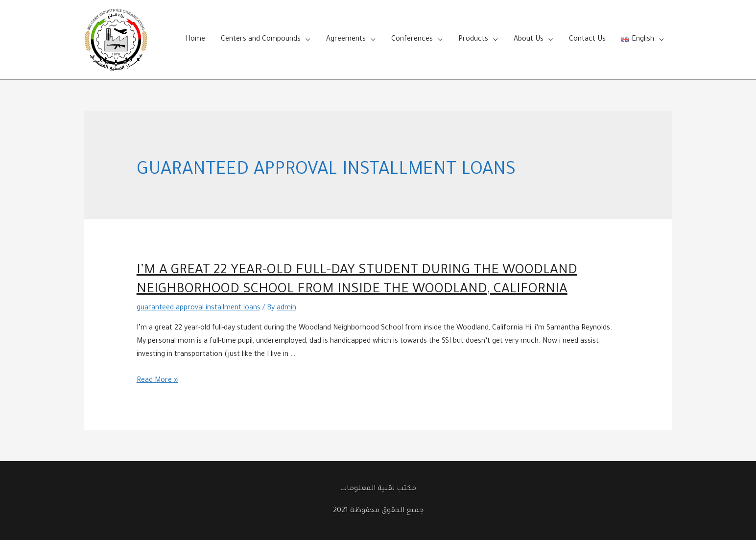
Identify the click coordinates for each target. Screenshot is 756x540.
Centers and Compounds (261, 40)
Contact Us (587, 40)
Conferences (412, 40)
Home (195, 40)
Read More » (157, 381)
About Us (529, 40)
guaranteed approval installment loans (199, 308)
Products (473, 40)
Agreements (346, 40)
